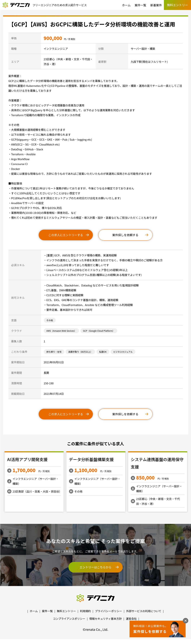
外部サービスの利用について (144, 611)
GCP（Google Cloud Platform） (99, 331)
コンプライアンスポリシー (69, 619)
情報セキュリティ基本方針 (106, 619)
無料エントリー (66, 611)
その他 (50, 320)
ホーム (126, 5)
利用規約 (85, 611)
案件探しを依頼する (125, 235)
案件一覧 (140, 5)
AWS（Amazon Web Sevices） (61, 331)
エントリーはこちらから (95, 567)
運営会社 (131, 619)
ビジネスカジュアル (123, 352)
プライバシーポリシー (108, 611)
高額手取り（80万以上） (80, 352)
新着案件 (156, 5)
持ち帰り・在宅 (54, 352)
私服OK (103, 352)
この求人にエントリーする (66, 235)
